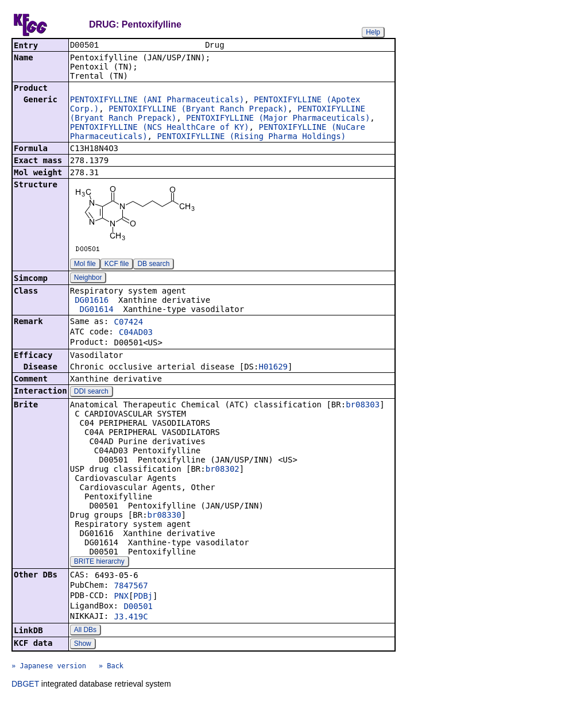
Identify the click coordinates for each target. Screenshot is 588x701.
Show (83, 645)
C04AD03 (136, 333)
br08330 (165, 516)
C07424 (129, 323)
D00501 (138, 607)
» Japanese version (49, 667)
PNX (121, 597)
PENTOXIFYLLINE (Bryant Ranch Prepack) (198, 110)
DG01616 (92, 301)
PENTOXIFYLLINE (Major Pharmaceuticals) (278, 119)
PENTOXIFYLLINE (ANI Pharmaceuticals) (157, 101)
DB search (153, 265)
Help (373, 32)
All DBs (85, 631)
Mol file (85, 265)
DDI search (91, 392)
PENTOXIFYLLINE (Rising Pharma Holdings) (251, 137)
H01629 (273, 368)
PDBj (143, 597)
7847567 (131, 587)
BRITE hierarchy (99, 563)
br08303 (363, 406)
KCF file (117, 265)
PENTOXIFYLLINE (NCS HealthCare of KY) (160, 128)
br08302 (223, 470)
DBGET (25, 685)
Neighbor (88, 279)
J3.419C (131, 618)
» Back (111, 667)
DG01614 (97, 310)
